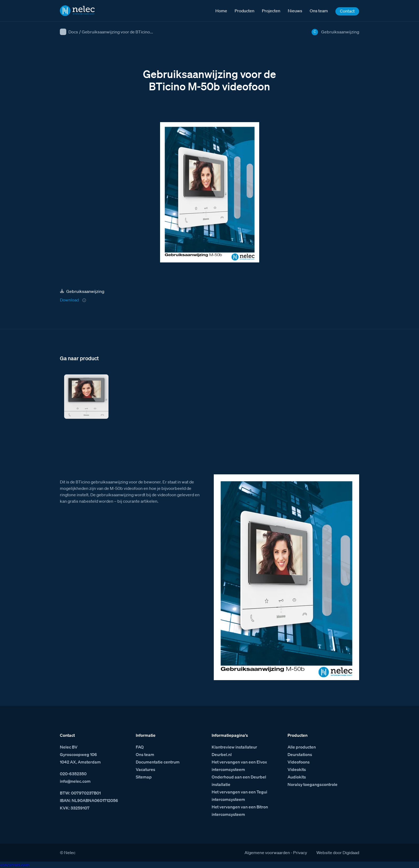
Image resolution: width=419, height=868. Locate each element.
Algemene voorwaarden (267, 852)
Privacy (300, 852)
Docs (73, 32)
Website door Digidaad (338, 852)
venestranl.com (15, 865)
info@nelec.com (75, 781)
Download (69, 300)
